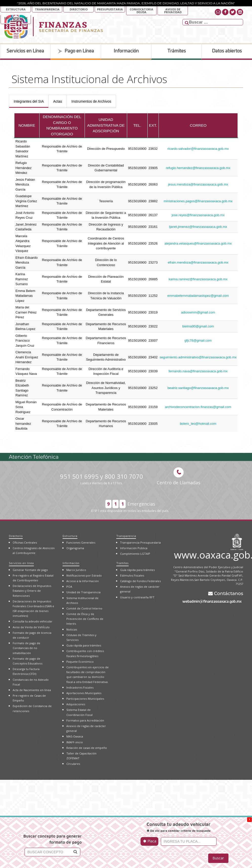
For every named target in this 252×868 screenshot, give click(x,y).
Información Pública (134, 548)
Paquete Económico (80, 662)
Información (71, 563)
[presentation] (29, 101)
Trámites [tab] (177, 51)
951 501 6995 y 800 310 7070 (102, 479)
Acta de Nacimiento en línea (32, 690)
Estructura (16, 9)
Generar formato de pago (30, 570)
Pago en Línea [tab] (76, 51)
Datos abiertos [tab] (227, 51)
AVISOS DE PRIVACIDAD (173, 11)
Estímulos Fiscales (132, 575)
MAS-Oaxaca (75, 736)
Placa (150, 841)
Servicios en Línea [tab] (25, 51)
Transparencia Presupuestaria (140, 542)
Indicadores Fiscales (80, 687)
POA (69, 587)
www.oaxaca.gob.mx (209, 554)
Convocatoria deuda (141, 11)
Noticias (72, 629)
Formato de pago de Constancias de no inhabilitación (26, 648)
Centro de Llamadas (179, 476)
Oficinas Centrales (25, 542)
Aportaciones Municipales (84, 693)
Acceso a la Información (83, 581)
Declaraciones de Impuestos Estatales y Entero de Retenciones (32, 591)
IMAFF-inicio (75, 742)
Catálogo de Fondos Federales (140, 581)
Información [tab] (126, 51)
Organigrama (75, 548)
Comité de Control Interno (84, 608)
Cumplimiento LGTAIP (135, 554)
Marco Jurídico (76, 570)
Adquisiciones (76, 704)
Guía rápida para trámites (84, 645)
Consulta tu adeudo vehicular (33, 621)
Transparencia (47, 9)
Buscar (218, 858)
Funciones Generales (81, 542)
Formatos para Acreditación (85, 720)
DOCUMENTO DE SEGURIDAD (16, 20)
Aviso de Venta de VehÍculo (31, 627)
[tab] (29, 101)
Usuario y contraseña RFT (137, 597)
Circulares (73, 764)
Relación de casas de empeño (87, 748)
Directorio (79, 9)
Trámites (122, 563)
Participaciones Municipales (85, 699)
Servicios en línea (21, 563)
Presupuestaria (110, 9)
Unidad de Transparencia (83, 592)
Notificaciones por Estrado (84, 575)
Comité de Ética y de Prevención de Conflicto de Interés (85, 619)
